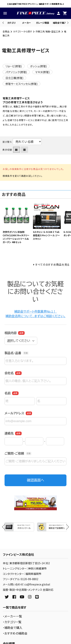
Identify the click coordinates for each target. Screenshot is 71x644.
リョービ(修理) (14, 66)
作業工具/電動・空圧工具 (48, 31)
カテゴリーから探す (23, 31)
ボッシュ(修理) (38, 66)
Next (67, 23)
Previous (4, 23)
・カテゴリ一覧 (12, 622)
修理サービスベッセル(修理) (21, 84)
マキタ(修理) (42, 72)
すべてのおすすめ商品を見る (52, 264)
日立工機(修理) (14, 78)
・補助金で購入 (13, 628)
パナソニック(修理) (16, 72)
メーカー (27, 23)
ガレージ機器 (43, 23)
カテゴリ (11, 23)
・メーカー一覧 (12, 616)
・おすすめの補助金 (15, 633)
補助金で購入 (60, 23)
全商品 (6, 31)
